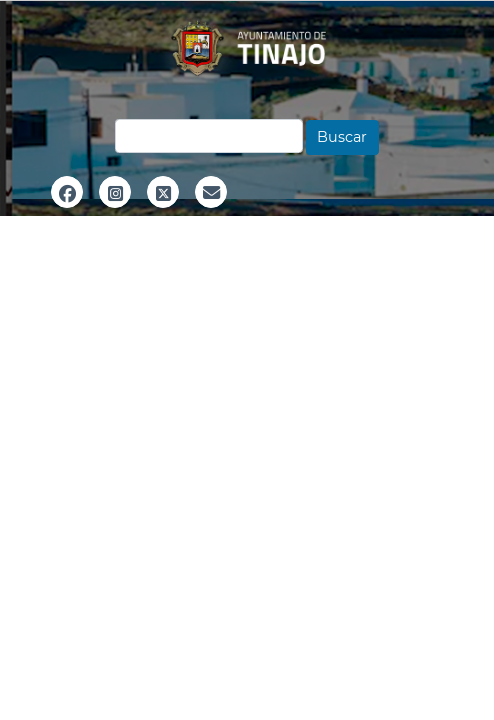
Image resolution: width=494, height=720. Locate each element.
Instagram (115, 214)
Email (211, 214)
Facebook (67, 214)
